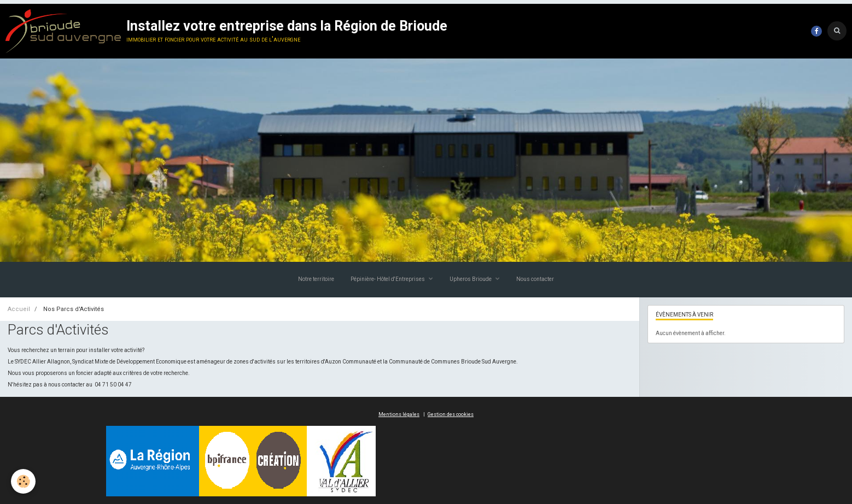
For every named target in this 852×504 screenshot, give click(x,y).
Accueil (19, 309)
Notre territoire (316, 279)
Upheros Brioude (471, 279)
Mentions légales (399, 414)
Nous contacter (535, 279)
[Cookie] (23, 481)
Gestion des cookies (451, 414)
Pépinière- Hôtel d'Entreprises (388, 279)
